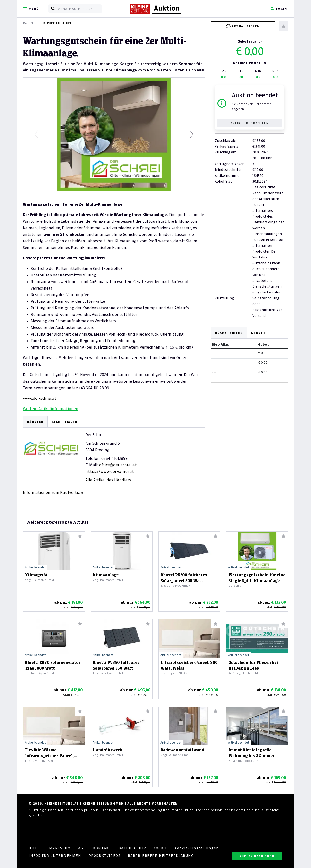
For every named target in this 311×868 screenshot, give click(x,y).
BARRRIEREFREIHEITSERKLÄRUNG (161, 856)
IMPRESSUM (59, 848)
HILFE (34, 848)
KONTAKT (102, 848)
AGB (82, 848)
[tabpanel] (114, 456)
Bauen (28, 23)
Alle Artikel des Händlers (108, 480)
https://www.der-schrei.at (110, 471)
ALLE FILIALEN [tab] (65, 422)
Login (279, 9)
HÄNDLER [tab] (35, 422)
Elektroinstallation (54, 23)
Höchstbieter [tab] (229, 333)
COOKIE (161, 848)
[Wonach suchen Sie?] (80, 9)
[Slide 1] (110, 183)
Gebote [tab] (258, 333)
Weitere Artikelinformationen (51, 409)
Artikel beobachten (249, 123)
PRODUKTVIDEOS (105, 856)
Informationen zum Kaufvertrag (53, 492)
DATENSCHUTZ (133, 848)
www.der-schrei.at (40, 398)
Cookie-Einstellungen (197, 848)
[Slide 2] (118, 183)
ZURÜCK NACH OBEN (257, 856)
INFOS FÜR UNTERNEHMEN (55, 856)
